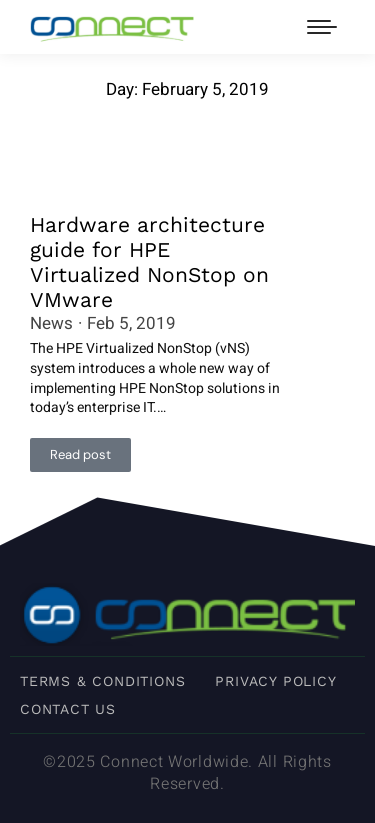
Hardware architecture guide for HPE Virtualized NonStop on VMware (149, 262)
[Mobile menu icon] (322, 27)
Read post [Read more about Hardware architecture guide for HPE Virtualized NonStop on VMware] (80, 454)
